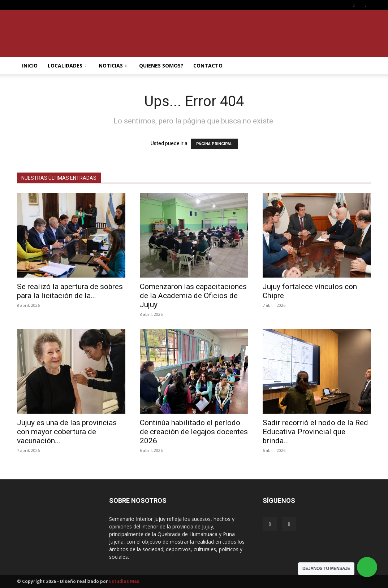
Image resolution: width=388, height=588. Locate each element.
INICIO (30, 66)
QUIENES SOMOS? (161, 66)
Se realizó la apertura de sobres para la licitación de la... (70, 291)
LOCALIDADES (67, 66)
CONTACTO (208, 66)
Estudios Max (124, 581)
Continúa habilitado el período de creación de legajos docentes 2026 (194, 432)
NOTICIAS (113, 66)
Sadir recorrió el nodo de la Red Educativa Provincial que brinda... (315, 432)
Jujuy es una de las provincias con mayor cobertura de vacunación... (67, 432)
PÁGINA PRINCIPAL (214, 144)
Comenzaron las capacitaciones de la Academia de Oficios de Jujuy (193, 296)
